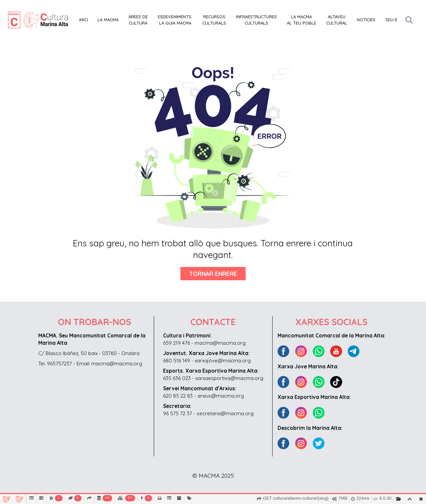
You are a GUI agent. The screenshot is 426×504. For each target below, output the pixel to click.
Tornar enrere (213, 274)
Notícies (366, 20)
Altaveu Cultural (337, 20)
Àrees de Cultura (138, 20)
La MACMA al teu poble (302, 20)
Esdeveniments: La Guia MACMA (175, 20)
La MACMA (108, 20)
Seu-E (391, 20)
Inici (84, 20)
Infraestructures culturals (256, 20)
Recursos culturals (214, 20)
